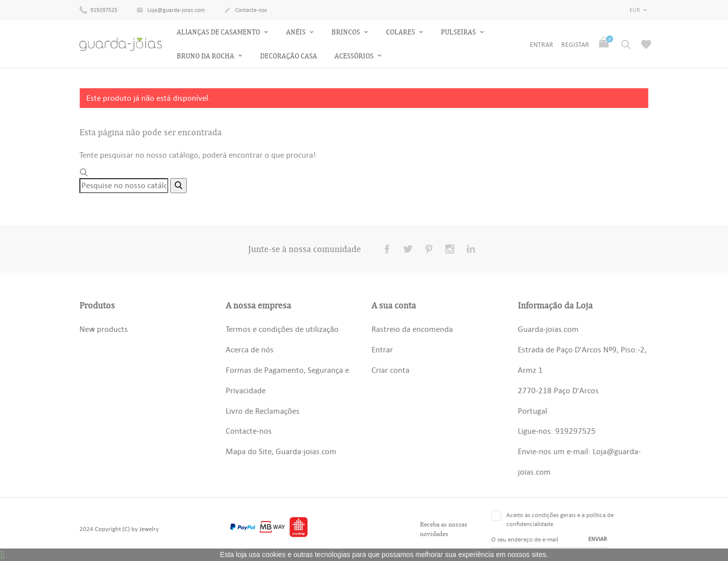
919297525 (98, 9)
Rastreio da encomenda (412, 329)
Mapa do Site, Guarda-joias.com (281, 451)
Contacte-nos (246, 10)
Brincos (347, 32)
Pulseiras (459, 32)
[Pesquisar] (124, 186)
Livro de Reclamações (263, 411)
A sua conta (394, 305)
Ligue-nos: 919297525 (557, 431)
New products (104, 329)
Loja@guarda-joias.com (171, 10)
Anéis (297, 32)
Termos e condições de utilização (282, 329)
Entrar (382, 349)
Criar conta (390, 370)
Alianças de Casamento (219, 32)
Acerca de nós (250, 349)
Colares (401, 32)
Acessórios (355, 56)
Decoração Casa (289, 56)
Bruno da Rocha (206, 56)
